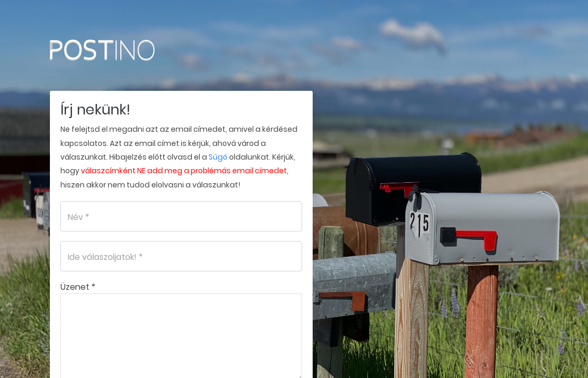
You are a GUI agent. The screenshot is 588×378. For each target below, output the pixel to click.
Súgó (218, 157)
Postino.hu (123, 50)
